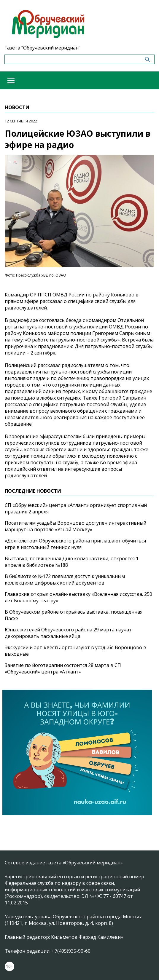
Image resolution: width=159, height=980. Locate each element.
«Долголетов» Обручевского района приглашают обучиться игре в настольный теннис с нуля (75, 544)
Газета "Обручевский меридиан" (42, 48)
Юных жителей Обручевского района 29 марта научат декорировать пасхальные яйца (68, 633)
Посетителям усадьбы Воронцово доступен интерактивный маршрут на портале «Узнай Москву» (75, 526)
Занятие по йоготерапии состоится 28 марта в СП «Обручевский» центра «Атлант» (63, 668)
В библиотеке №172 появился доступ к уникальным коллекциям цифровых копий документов (65, 580)
